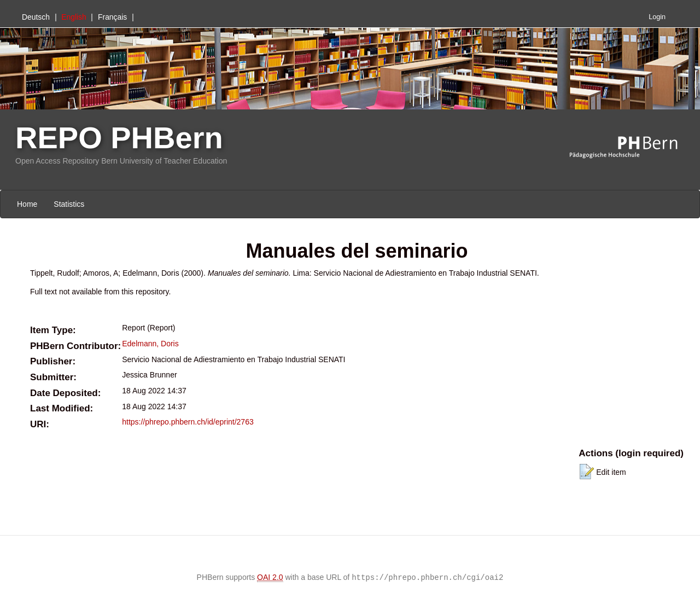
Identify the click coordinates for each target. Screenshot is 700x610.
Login (657, 17)
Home (27, 204)
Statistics (69, 204)
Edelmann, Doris (150, 344)
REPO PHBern (119, 138)
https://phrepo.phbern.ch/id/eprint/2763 (188, 422)
